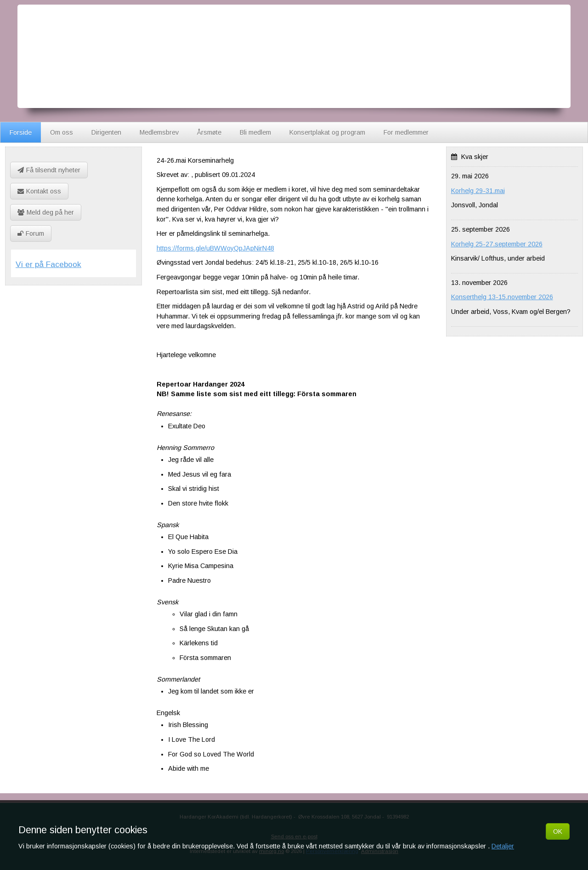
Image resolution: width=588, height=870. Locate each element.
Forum (31, 233)
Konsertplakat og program (327, 132)
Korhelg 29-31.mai (478, 191)
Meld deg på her (46, 212)
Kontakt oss (39, 191)
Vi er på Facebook (48, 264)
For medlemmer (406, 132)
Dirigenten (106, 132)
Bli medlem (255, 132)
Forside (21, 132)
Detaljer (503, 846)
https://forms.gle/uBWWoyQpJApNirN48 (215, 248)
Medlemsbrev (159, 132)
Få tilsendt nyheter (49, 170)
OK (558, 831)
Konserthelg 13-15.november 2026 (502, 297)
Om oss (62, 132)
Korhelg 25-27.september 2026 (497, 244)
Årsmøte (209, 132)
